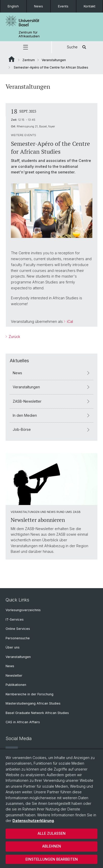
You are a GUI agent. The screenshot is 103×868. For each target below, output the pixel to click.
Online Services (18, 629)
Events (63, 6)
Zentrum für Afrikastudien (29, 34)
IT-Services (15, 619)
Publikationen (16, 685)
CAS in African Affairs (23, 722)
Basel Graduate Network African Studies (37, 713)
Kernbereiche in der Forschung (30, 694)
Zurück (14, 337)
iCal (69, 321)
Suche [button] (77, 47)
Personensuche (18, 638)
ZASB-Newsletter (51, 401)
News (39, 6)
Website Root (12, 59)
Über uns (13, 647)
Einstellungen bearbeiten (52, 859)
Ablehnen (52, 846)
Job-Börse (51, 429)
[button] (26, 47)
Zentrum (29, 60)
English (13, 6)
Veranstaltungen (54, 60)
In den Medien (51, 415)
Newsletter (14, 675)
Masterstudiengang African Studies (33, 703)
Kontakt (90, 6)
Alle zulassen (52, 833)
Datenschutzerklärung (33, 821)
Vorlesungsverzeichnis (23, 610)
